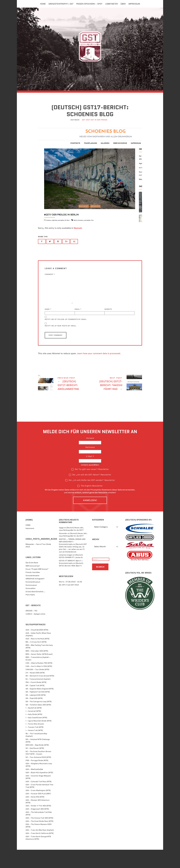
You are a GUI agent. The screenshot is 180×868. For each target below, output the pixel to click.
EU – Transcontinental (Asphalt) (38, 697)
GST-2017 (86, 139)
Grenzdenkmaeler (33, 594)
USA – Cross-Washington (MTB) (38, 809)
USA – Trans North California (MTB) (40, 851)
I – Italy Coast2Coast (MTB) (36, 736)
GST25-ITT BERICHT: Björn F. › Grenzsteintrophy (71, 580)
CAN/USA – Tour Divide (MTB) (37, 688)
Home (43, 4)
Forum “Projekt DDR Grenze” (37, 587)
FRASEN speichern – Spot (89, 4)
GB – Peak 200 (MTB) (34, 717)
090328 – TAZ (31, 629)
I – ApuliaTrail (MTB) (34, 726)
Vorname (90, 456)
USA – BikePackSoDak (34, 788)
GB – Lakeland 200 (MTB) (36, 713)
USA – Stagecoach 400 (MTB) (37, 827)
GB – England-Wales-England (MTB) (40, 707)
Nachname (90, 465)
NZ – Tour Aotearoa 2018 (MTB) (38, 775)
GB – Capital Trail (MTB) (35, 704)
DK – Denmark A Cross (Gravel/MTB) (40, 694)
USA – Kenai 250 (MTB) (35, 815)
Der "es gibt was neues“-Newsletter (90, 488)
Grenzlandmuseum (33, 600)
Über (123, 4)
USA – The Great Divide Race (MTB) (39, 839)
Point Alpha (30, 613)
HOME (28, 543)
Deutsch (78, 247)
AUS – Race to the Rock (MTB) (37, 657)
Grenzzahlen (31, 607)
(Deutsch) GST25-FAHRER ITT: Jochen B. (71, 575)
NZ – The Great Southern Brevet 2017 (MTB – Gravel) (38, 771)
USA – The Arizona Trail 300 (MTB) (39, 836)
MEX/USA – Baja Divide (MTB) (37, 763)
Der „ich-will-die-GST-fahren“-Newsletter (90, 493)
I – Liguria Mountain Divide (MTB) (39, 739)
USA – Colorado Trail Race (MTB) (39, 800)
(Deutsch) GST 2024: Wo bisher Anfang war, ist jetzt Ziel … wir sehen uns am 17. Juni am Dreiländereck (73, 566)
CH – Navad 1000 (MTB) (35, 691)
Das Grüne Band (32, 581)
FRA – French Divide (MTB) (36, 701)
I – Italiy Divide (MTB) (34, 733)
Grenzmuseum (31, 603)
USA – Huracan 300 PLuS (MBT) (38, 812)
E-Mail (90, 475)
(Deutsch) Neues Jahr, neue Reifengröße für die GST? (71, 547)
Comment (50, 292)
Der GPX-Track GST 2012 (69, 603)
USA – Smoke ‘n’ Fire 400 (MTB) (38, 824)
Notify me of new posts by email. (61, 344)
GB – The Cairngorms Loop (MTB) (39, 720)
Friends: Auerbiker (33, 591)
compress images (66, 573)
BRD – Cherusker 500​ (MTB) (37, 669)
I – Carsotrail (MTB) (33, 729)
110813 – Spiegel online (35, 632)
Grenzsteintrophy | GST (61, 4)
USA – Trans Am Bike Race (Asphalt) (40, 848)
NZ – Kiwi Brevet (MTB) (35, 767)
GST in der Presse (99, 139)
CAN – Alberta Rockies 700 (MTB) (39, 681)
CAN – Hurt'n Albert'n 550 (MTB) (39, 685)
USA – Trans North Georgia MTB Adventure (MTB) (38, 856)
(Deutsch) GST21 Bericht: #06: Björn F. (71, 583)
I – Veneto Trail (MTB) (34, 749)
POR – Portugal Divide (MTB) (37, 779)
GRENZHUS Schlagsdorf (35, 597)
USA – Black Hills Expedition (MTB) (39, 791)
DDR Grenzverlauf (33, 584)
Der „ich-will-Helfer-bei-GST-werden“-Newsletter (90, 499)
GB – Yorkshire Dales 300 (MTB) (38, 723)
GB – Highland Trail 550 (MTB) (38, 710)
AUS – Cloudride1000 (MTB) (37, 648)
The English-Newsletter (90, 504)
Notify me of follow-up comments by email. (66, 338)
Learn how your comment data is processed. (99, 372)
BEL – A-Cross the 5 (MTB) (36, 660)
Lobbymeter (111, 4)
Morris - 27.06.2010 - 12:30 (70, 600)
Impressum (134, 4)
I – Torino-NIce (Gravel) (35, 742)
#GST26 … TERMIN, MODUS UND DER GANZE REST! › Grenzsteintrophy (72, 560)
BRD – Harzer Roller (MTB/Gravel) (39, 672)
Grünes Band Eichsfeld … (35, 610)
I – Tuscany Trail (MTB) (35, 745)
